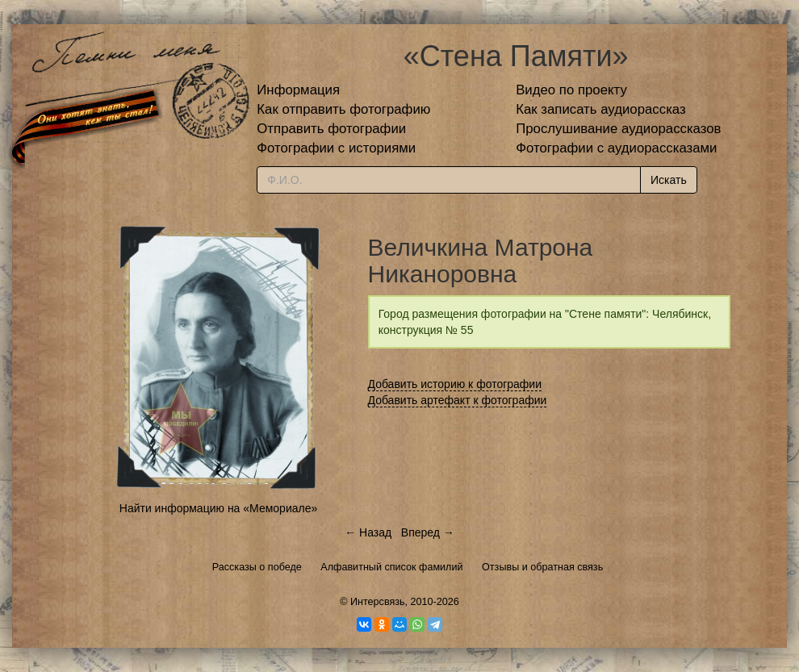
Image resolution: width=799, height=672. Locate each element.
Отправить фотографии (331, 129)
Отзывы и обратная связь (542, 567)
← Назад (368, 532)
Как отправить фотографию (343, 109)
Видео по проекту (571, 90)
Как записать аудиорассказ (601, 109)
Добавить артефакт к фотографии (458, 400)
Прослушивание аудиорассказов (618, 129)
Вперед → (428, 532)
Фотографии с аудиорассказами (616, 148)
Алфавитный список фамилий (391, 567)
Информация (298, 90)
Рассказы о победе (257, 567)
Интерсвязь (378, 602)
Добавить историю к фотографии (455, 384)
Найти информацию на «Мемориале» (218, 508)
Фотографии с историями (336, 148)
